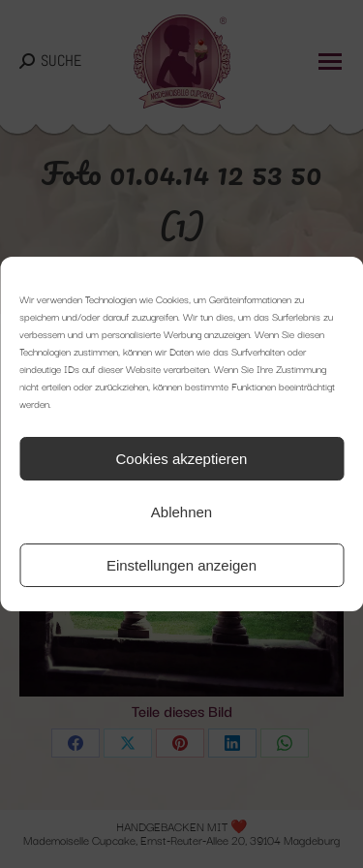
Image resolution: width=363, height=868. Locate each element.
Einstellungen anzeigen (181, 565)
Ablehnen (181, 512)
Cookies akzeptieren (182, 459)
